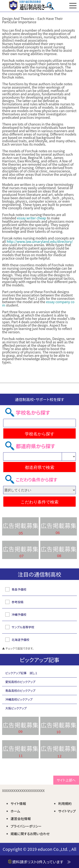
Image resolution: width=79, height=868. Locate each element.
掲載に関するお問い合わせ (30, 834)
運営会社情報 (21, 819)
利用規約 (65, 803)
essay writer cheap (32, 218)
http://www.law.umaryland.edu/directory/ (40, 241)
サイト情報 (18, 803)
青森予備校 (19, 589)
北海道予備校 (20, 640)
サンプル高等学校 (23, 627)
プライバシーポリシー (26, 826)
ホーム (15, 811)
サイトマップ (67, 811)
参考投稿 (17, 602)
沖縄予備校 (19, 614)
